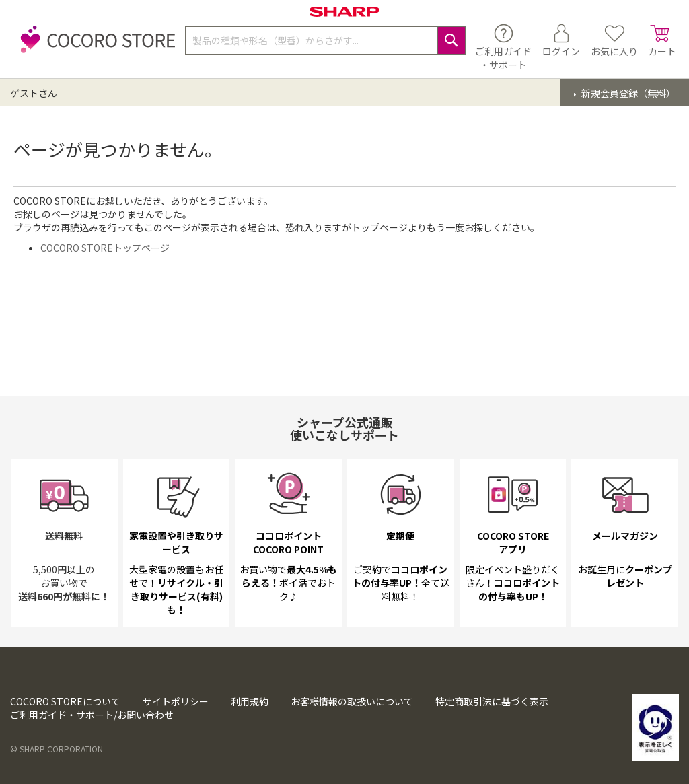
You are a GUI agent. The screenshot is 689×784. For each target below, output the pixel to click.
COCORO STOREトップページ (105, 248)
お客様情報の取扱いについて (352, 701)
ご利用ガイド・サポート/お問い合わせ (92, 715)
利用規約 (250, 701)
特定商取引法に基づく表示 (492, 701)
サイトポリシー (176, 701)
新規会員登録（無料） (627, 93)
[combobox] (326, 40)
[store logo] (94, 47)
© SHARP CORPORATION (57, 749)
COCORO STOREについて (65, 701)
